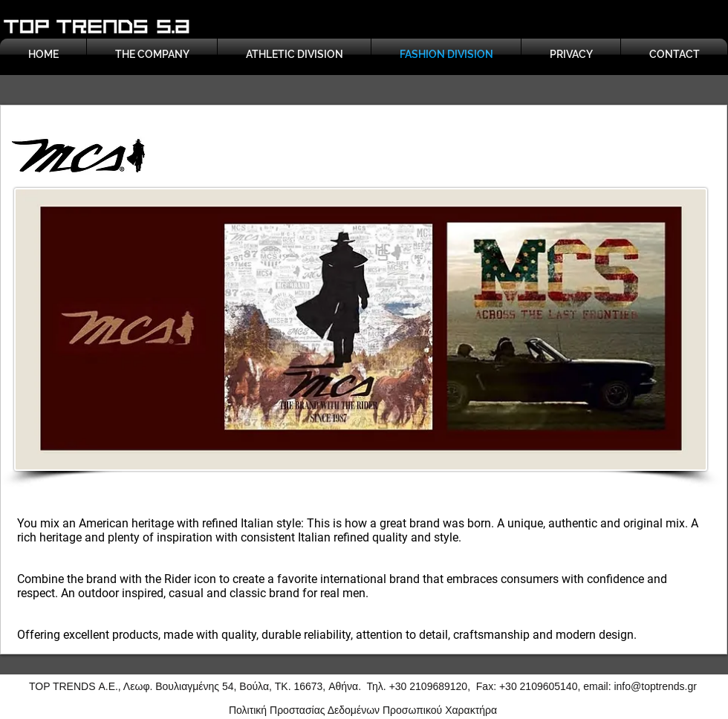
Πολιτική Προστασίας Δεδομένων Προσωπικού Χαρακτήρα (363, 710)
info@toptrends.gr (655, 686)
